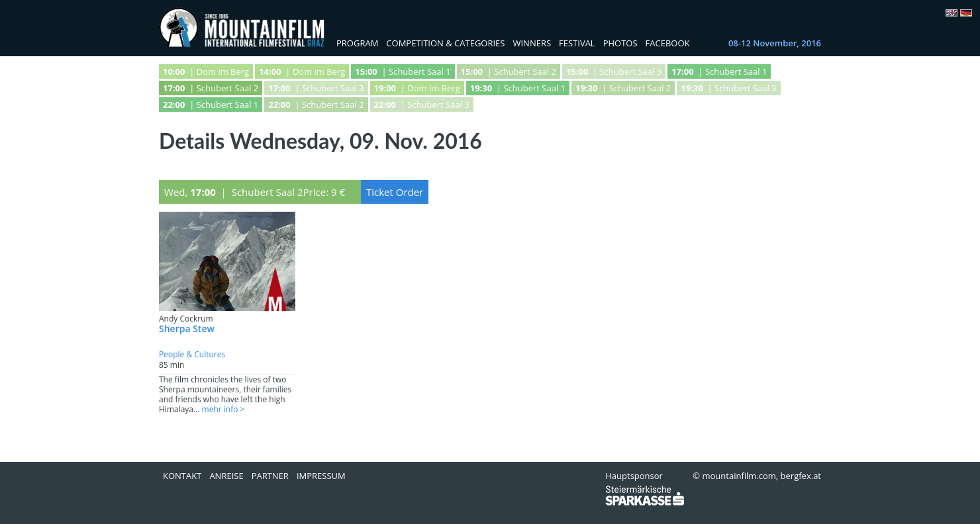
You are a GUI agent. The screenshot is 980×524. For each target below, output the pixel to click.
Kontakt (182, 476)
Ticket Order (395, 192)
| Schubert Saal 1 (403, 71)
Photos (620, 43)
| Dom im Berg (206, 71)
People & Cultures (192, 354)
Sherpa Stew (187, 328)
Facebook (668, 43)
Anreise (226, 476)
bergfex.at (801, 476)
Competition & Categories (445, 43)
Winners (532, 43)
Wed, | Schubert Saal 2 (234, 192)
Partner (270, 476)
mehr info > (223, 409)
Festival (577, 43)
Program (357, 43)
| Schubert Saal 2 (509, 71)
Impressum (321, 476)
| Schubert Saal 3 (614, 71)
